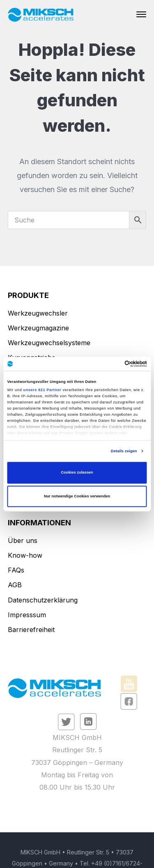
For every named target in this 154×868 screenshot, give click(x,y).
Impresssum (27, 615)
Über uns (23, 540)
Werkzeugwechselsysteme (49, 343)
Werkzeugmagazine (38, 328)
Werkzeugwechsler (38, 313)
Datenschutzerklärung (43, 600)
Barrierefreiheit (31, 630)
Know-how (25, 555)
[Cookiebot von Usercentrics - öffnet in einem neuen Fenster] (111, 364)
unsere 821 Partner (42, 390)
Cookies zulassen (77, 473)
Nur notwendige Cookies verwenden (77, 496)
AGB (15, 585)
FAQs (16, 570)
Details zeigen (124, 451)
